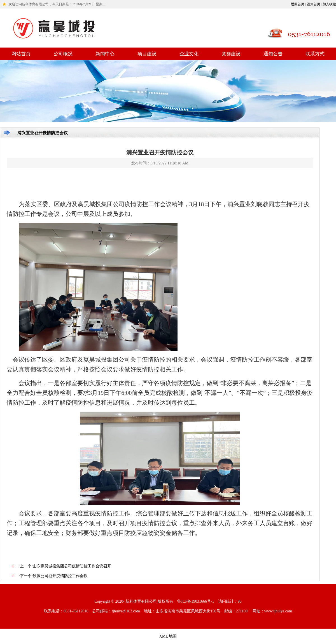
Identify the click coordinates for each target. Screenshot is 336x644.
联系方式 (315, 54)
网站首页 (21, 54)
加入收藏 (329, 4)
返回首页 (298, 4)
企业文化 (189, 54)
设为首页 (314, 4)
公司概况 (63, 54)
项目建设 (147, 54)
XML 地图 (168, 636)
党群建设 (231, 54)
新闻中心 (105, 54)
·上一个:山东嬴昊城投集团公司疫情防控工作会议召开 (65, 566)
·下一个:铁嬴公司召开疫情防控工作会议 (53, 576)
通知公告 (273, 54)
